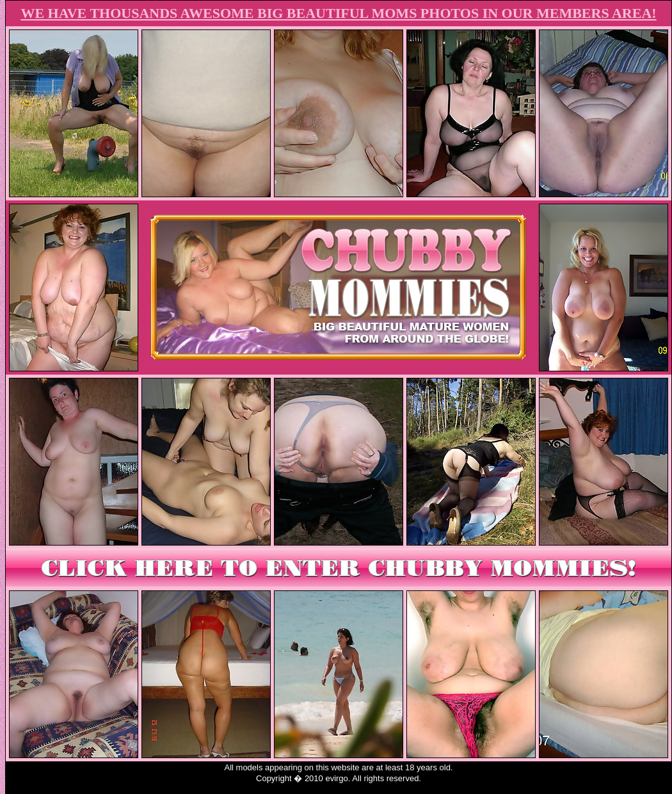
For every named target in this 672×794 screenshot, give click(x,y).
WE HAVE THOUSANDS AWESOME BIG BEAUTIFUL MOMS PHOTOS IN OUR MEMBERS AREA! (338, 13)
